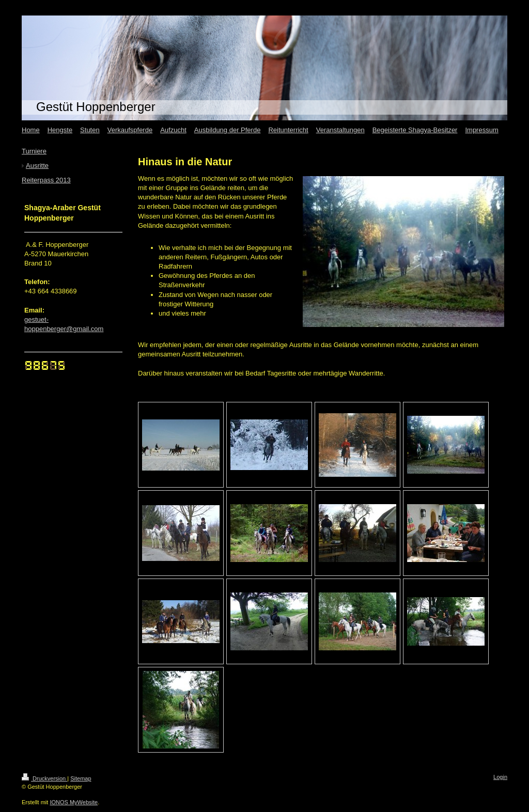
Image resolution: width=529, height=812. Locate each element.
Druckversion (44, 778)
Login (500, 777)
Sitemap (81, 778)
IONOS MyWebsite (74, 802)
